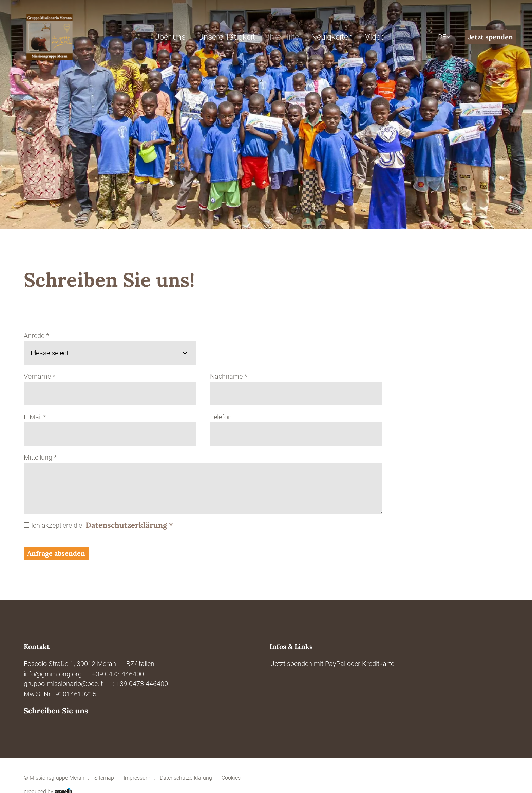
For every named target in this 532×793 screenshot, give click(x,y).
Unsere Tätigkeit (227, 37)
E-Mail (35, 417)
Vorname (40, 376)
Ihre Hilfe (283, 37)
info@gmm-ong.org (53, 674)
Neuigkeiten (332, 37)
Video (375, 37)
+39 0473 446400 (118, 674)
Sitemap (104, 778)
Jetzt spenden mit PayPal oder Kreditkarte (332, 664)
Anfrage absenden (56, 553)
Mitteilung (40, 458)
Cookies (231, 778)
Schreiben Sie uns (56, 711)
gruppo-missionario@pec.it (63, 684)
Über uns (170, 37)
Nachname (229, 376)
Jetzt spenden (491, 37)
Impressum (137, 778)
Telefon (221, 417)
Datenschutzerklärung (129, 525)
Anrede (36, 336)
